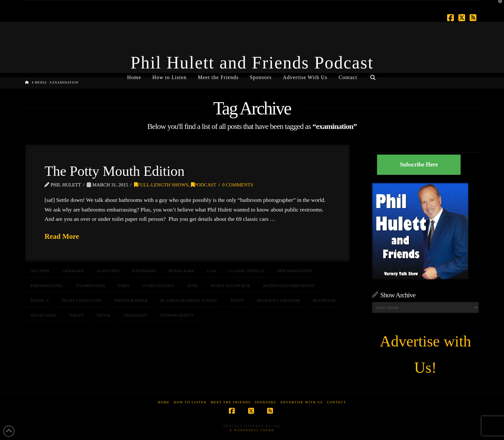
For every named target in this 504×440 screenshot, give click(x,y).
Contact (337, 402)
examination (90, 286)
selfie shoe (43, 315)
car (212, 271)
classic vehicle (247, 271)
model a (40, 300)
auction (40, 271)
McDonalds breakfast (289, 286)
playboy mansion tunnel (189, 300)
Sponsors (266, 402)
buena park (181, 271)
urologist (135, 315)
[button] (498, 6)
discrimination (295, 271)
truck (103, 315)
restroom (324, 300)
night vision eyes (81, 300)
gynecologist (158, 286)
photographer (131, 300)
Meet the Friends (231, 402)
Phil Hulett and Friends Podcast (252, 63)
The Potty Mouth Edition (114, 171)
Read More (62, 236)
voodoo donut (177, 315)
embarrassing (47, 286)
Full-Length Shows (161, 185)
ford (124, 286)
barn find (108, 271)
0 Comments (238, 185)
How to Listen (190, 402)
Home (164, 402)
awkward (73, 271)
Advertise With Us (302, 402)
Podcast (204, 185)
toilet (76, 315)
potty (237, 300)
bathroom (144, 271)
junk (192, 286)
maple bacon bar (231, 286)
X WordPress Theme (252, 430)
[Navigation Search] (373, 75)
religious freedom (278, 300)
